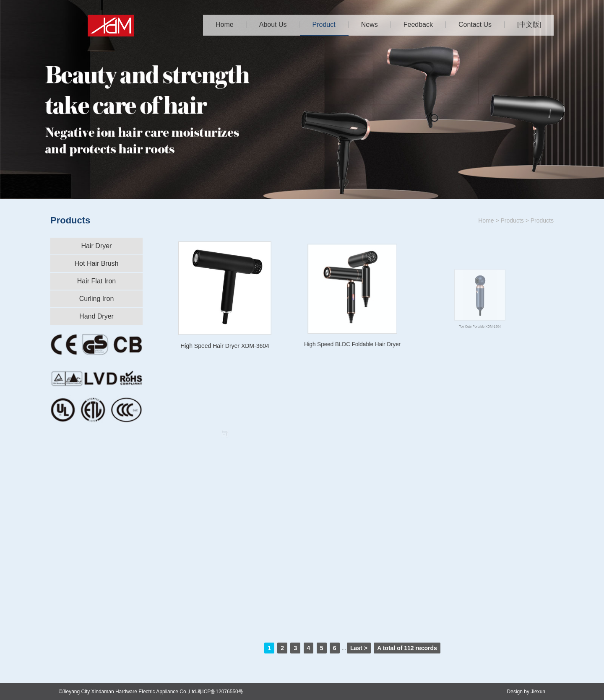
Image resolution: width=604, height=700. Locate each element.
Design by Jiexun (526, 692)
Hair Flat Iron (96, 281)
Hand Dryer (96, 316)
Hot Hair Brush (97, 263)
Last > (359, 648)
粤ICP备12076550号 (220, 692)
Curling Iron (97, 299)
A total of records (407, 648)
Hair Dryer (97, 246)
